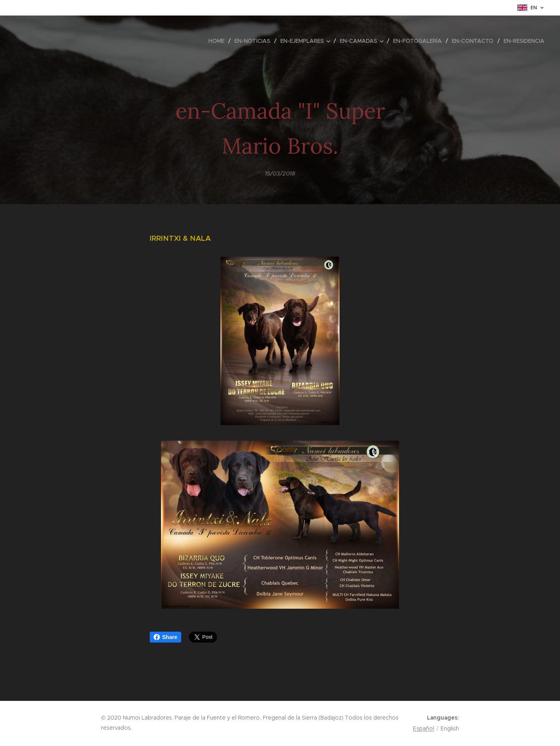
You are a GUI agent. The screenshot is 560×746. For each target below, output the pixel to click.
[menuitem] (219, 41)
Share (165, 637)
